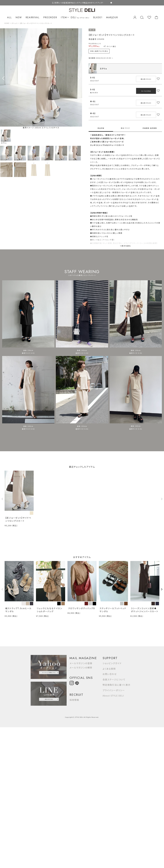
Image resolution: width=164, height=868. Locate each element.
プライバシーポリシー (114, 690)
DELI (80, 17)
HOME (7, 23)
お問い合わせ (110, 674)
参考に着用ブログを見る (99, 51)
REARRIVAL (33, 17)
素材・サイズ (125, 128)
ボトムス (15, 23)
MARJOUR (112, 17)
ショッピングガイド (112, 663)
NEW (19, 17)
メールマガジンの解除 (81, 668)
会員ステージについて (114, 679)
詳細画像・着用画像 (150, 128)
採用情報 (74, 700)
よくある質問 (109, 669)
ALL (9, 17)
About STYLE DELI (113, 696)
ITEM (65, 17)
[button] (79, 78)
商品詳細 (101, 128)
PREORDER (50, 17)
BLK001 (98, 17)
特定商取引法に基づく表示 (116, 685)
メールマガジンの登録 (81, 663)
